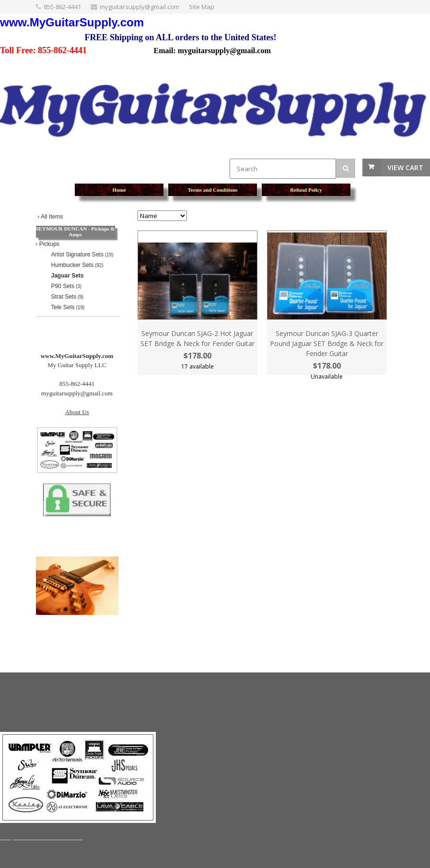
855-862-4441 (62, 7)
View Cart (405, 168)
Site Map (202, 7)
